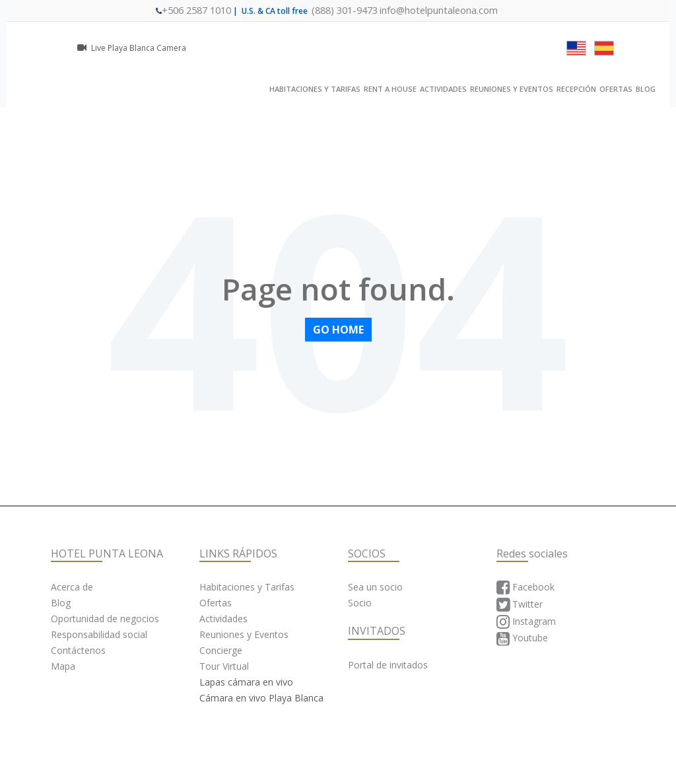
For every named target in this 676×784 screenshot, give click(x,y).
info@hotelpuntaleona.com (429, 10)
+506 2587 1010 (208, 10)
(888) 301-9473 (347, 10)
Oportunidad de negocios (105, 618)
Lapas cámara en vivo (246, 681)
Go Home (338, 329)
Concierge (221, 650)
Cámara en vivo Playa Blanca (261, 697)
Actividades (223, 618)
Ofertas (216, 602)
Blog (61, 602)
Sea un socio (375, 586)
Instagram (526, 622)
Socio (360, 602)
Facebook (525, 587)
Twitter (520, 604)
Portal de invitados (388, 664)
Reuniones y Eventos (244, 634)
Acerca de (72, 586)
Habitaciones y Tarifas (247, 586)
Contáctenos (78, 650)
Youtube (522, 639)
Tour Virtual (224, 665)
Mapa (63, 665)
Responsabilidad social (99, 634)
